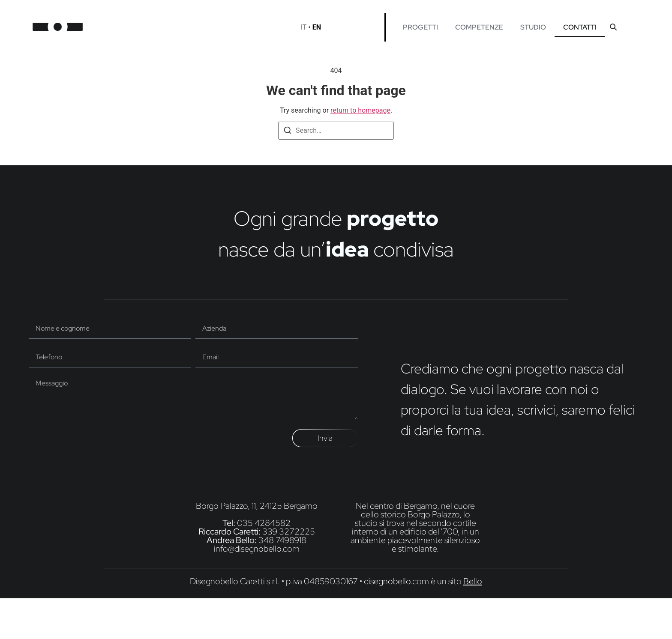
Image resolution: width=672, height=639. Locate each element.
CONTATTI (580, 27)
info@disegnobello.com (257, 549)
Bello (473, 581)
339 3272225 (289, 532)
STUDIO (533, 27)
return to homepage (360, 110)
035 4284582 (264, 523)
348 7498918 (282, 540)
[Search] (288, 132)
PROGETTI (420, 27)
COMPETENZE (479, 27)
